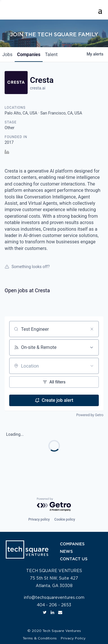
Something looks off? (27, 267)
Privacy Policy (73, 638)
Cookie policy (65, 519)
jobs (7, 55)
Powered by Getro (90, 415)
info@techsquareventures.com (54, 598)
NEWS (66, 552)
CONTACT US (74, 559)
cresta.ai (38, 88)
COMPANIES (72, 544)
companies (29, 55)
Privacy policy (39, 519)
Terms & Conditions (40, 638)
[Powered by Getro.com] (54, 505)
